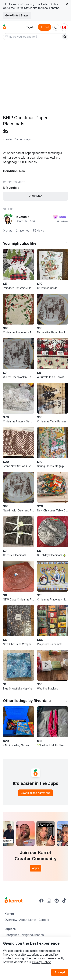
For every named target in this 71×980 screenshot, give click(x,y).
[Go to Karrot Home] (14, 901)
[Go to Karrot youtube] (57, 901)
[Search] (65, 37)
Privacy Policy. (42, 962)
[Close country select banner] (67, 4)
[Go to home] (5, 27)
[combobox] (32, 37)
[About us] (56, 27)
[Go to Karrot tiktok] (64, 901)
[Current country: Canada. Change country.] (64, 27)
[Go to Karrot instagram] (49, 901)
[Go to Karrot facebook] (41, 901)
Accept (60, 972)
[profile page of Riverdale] (8, 219)
